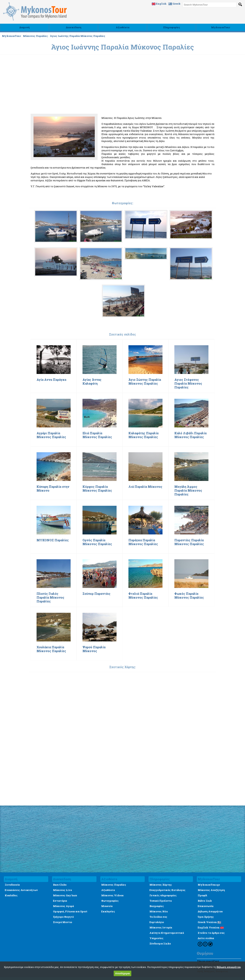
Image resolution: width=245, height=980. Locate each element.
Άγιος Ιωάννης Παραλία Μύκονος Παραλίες (78, 36)
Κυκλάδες (11, 895)
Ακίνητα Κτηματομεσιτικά (167, 933)
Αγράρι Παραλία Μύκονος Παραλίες (51, 435)
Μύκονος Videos (112, 895)
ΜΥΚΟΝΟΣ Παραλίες (53, 540)
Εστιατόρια (60, 901)
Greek (174, 4)
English (159, 4)
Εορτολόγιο (157, 922)
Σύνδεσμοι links (160, 944)
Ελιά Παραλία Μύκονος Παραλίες (97, 435)
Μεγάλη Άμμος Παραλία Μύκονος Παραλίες (188, 490)
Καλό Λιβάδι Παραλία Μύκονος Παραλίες (190, 435)
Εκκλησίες (108, 911)
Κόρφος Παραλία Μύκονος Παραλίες (97, 489)
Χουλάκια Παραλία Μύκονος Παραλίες (51, 649)
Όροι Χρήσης (206, 917)
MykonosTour (221, 27)
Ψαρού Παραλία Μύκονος (94, 649)
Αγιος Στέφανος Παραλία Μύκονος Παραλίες (188, 383)
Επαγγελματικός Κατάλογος (167, 890)
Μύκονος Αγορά (63, 906)
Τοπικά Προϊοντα (161, 901)
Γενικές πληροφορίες (163, 895)
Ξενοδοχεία (12, 885)
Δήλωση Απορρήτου (210, 911)
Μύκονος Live (62, 890)
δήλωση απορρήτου (229, 967)
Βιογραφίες (157, 906)
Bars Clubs (60, 885)
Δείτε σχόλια (206, 938)
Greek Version (209, 922)
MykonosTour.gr (209, 885)
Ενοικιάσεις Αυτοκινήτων (21, 890)
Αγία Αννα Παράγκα (51, 380)
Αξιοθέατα (123, 27)
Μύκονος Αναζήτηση (211, 890)
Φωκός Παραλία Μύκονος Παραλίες (189, 596)
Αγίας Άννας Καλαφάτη (92, 382)
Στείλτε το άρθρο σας (211, 933)
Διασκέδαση (74, 27)
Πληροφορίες (172, 27)
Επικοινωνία (206, 906)
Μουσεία (107, 906)
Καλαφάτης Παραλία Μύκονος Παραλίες (143, 435)
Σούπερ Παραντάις (96, 594)
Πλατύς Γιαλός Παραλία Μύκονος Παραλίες (50, 597)
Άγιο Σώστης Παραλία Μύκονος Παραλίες (145, 382)
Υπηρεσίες (156, 938)
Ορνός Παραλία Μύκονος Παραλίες (97, 542)
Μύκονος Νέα (159, 911)
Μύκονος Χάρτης (161, 885)
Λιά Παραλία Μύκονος (145, 487)
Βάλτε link (205, 901)
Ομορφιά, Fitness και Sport (70, 911)
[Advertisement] (122, 121)
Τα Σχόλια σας (158, 917)
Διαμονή (24, 27)
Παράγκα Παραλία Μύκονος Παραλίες (143, 542)
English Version (211, 927)
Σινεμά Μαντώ (62, 922)
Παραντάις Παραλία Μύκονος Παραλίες (189, 542)
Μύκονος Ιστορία (161, 927)
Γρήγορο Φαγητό (63, 917)
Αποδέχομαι (122, 973)
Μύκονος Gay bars (65, 895)
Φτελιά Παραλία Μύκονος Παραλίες (143, 596)
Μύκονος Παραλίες (35, 36)
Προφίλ (202, 895)
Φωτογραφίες (110, 901)
